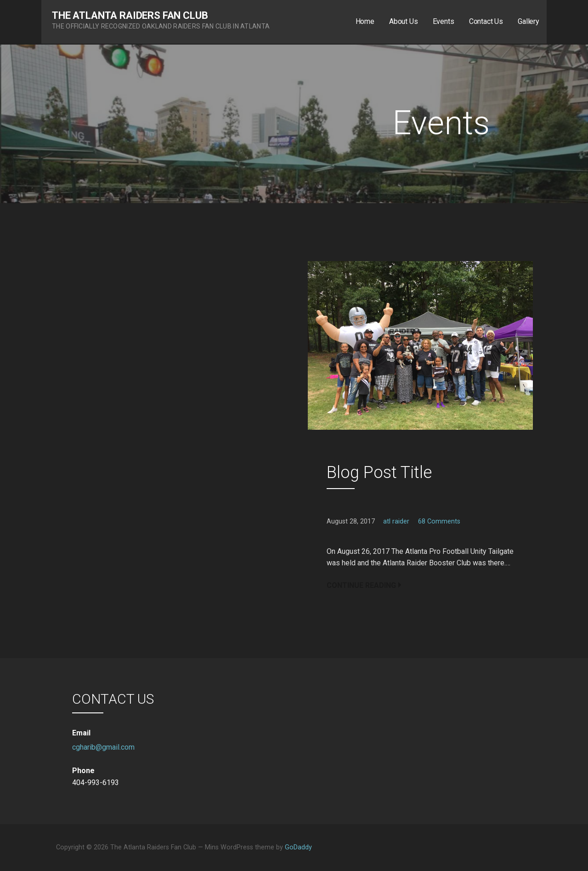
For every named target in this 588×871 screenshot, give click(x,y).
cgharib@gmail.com (103, 747)
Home (365, 21)
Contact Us (486, 21)
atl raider (396, 521)
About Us (404, 21)
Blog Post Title (379, 473)
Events (444, 21)
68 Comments (439, 521)
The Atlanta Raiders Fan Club (130, 15)
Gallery (529, 21)
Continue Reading (361, 585)
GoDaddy (298, 847)
